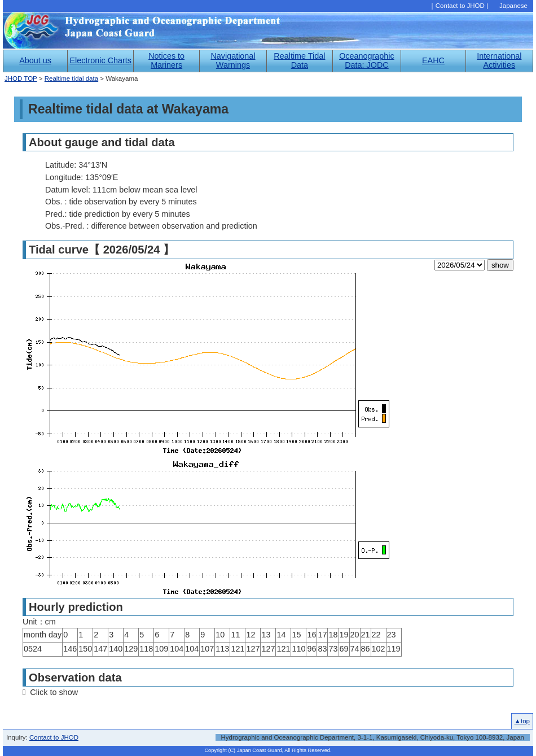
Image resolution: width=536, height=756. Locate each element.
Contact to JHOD (460, 6)
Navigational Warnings (233, 60)
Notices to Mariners (166, 60)
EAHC (433, 60)
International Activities (499, 60)
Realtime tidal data (71, 78)
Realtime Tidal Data (299, 60)
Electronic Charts (100, 60)
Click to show (54, 692)
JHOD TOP (21, 78)
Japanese (513, 6)
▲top (522, 721)
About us (35, 60)
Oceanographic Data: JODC (367, 60)
